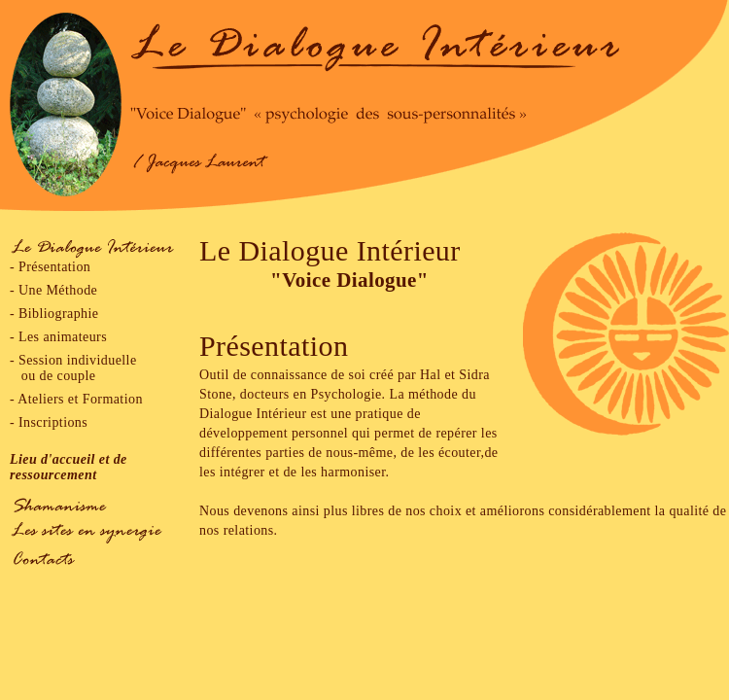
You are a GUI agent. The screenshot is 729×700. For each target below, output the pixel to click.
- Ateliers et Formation (76, 399)
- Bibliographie (54, 314)
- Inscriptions (49, 422)
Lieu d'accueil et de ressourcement (69, 467)
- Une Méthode (53, 290)
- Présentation (50, 267)
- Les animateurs (58, 337)
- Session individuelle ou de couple (73, 368)
